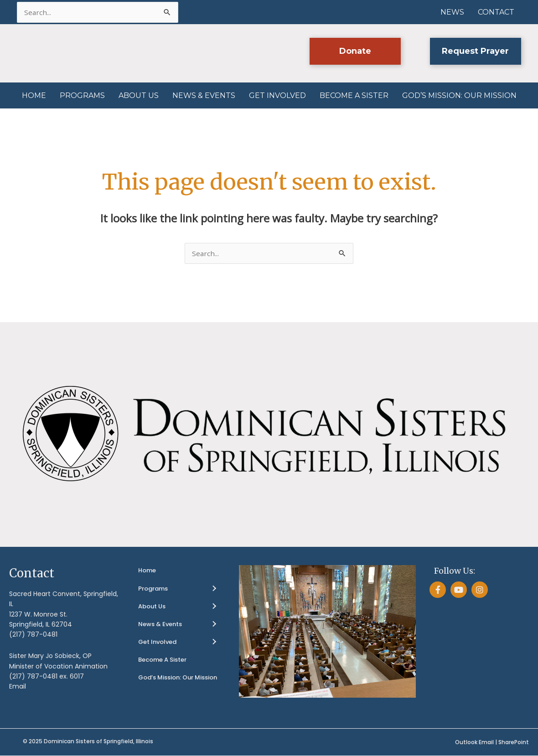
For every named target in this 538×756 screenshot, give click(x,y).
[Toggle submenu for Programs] (214, 589)
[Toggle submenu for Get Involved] (214, 643)
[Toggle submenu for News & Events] (214, 624)
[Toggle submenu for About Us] (214, 607)
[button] (355, 52)
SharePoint (514, 742)
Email (18, 687)
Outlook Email (474, 742)
